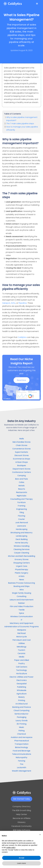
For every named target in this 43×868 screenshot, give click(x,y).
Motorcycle (21, 637)
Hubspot (6, 303)
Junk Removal (22, 523)
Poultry (22, 663)
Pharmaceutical (22, 741)
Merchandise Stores (21, 442)
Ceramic (22, 653)
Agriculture (21, 694)
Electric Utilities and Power (22, 677)
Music (22, 727)
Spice (21, 613)
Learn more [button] (21, 863)
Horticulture (22, 674)
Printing (22, 700)
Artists (21, 576)
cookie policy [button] (11, 848)
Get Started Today (21, 799)
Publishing (22, 687)
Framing (21, 506)
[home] (13, 4)
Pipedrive (23, 303)
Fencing (22, 761)
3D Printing (21, 724)
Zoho (13, 303)
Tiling (22, 512)
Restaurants (22, 492)
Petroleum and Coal (21, 640)
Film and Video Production (22, 606)
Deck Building (22, 539)
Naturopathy (21, 757)
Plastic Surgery (21, 573)
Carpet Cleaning (22, 553)
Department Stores (21, 469)
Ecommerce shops (21, 459)
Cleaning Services (21, 549)
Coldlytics (22, 337)
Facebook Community (21, 826)
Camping (22, 476)
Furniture (21, 502)
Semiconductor (21, 714)
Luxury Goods (22, 721)
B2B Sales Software (22, 830)
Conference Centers (21, 472)
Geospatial (22, 684)
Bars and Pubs (21, 479)
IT (22, 620)
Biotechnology (21, 747)
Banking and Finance (22, 707)
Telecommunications (22, 754)
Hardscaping (22, 529)
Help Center (22, 814)
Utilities (22, 643)
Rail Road (21, 633)
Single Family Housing (22, 593)
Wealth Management (22, 771)
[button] (37, 4)
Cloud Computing (21, 710)
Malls (22, 439)
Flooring (21, 516)
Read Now (21, 381)
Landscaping (21, 536)
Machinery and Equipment (22, 623)
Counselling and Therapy (21, 499)
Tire (22, 764)
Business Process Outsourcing (21, 583)
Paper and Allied (22, 660)
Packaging (22, 717)
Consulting (21, 596)
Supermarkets (21, 452)
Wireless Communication (22, 616)
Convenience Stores (21, 449)
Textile (22, 610)
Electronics (22, 680)
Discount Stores (22, 455)
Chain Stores (22, 445)
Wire (22, 590)
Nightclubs (21, 496)
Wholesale (22, 690)
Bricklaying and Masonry (21, 533)
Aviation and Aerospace (22, 737)
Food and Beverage (21, 751)
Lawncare (21, 526)
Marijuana (22, 630)
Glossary (21, 822)
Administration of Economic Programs (21, 627)
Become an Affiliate (22, 818)
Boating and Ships (21, 586)
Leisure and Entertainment (22, 600)
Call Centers (22, 667)
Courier (22, 519)
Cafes (22, 482)
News (22, 580)
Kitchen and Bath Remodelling (22, 556)
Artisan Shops (22, 462)
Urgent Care (22, 566)
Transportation (22, 744)
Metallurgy (22, 647)
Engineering (22, 509)
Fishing (21, 731)
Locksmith (22, 767)
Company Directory (21, 806)
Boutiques (22, 465)
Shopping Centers (22, 563)
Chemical (21, 734)
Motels (21, 486)
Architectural (21, 704)
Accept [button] (21, 858)
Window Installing (22, 546)
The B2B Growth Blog (21, 810)
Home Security (21, 543)
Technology (21, 670)
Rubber (22, 603)
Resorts (22, 489)
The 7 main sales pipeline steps (20, 124)
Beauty (21, 697)
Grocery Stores (21, 559)
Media (21, 657)
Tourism (21, 650)
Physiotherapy (22, 570)
